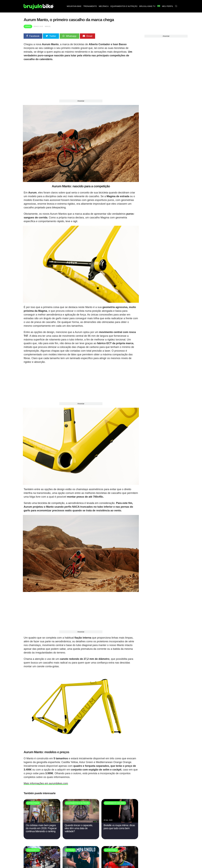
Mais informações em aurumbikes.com (46, 778)
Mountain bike (74, 6)
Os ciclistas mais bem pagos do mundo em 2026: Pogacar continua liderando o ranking (41, 823)
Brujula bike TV (147, 6)
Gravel (28, 26)
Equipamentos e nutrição (124, 6)
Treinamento (90, 6)
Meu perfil (168, 6)
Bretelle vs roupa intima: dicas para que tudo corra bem (119, 822)
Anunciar (81, 101)
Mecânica (104, 6)
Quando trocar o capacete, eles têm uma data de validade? (79, 823)
